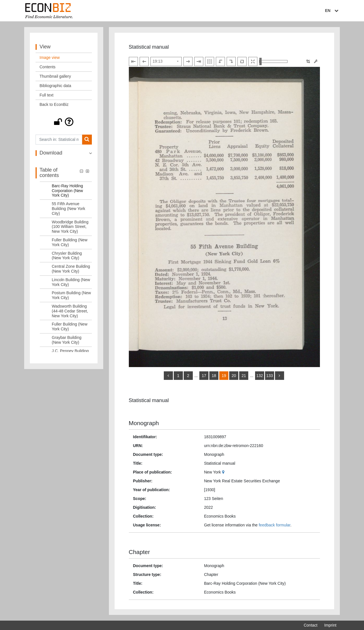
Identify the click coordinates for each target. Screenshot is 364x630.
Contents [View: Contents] (47, 67)
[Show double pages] (210, 61)
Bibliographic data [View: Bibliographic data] (55, 86)
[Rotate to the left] (220, 61)
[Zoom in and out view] (273, 61)
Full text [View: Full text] (46, 95)
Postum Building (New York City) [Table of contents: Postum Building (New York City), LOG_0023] (71, 295)
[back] (168, 376)
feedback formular (275, 525)
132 (259, 376)
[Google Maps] (224, 472)
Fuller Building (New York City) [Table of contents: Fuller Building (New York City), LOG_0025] (70, 327)
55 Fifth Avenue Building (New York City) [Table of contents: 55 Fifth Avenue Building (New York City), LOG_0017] (69, 209)
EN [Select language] (332, 11)
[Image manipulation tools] (316, 61)
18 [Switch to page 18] (214, 376)
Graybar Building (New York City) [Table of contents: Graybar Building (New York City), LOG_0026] (67, 340)
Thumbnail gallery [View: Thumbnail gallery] (55, 76)
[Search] (87, 140)
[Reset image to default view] (242, 61)
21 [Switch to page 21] (244, 376)
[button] (64, 122)
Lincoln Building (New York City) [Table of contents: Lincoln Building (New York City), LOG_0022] (71, 282)
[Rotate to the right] (231, 61)
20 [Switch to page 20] (234, 376)
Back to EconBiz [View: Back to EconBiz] (54, 104)
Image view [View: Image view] (50, 57)
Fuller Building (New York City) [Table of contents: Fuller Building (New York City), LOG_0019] (70, 242)
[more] (280, 376)
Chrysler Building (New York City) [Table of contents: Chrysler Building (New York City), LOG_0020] (67, 256)
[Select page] (166, 61)
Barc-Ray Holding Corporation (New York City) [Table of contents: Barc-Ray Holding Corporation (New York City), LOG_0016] (67, 191)
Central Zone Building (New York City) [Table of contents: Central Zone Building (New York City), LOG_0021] (71, 269)
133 (269, 376)
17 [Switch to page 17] (204, 376)
